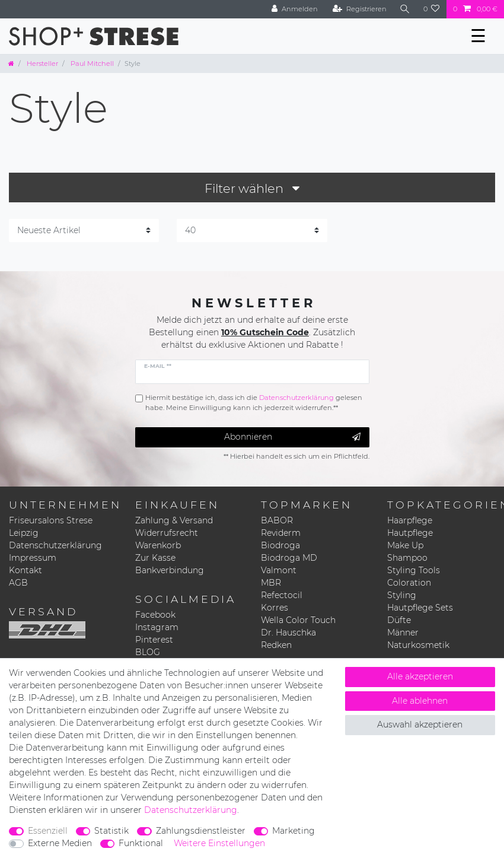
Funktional (141, 843)
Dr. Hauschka (288, 633)
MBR (271, 583)
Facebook (155, 615)
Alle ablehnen (420, 701)
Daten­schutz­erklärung (191, 810)
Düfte (399, 620)
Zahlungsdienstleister (201, 831)
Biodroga (280, 545)
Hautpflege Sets (420, 608)
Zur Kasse (155, 558)
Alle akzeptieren (420, 676)
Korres (275, 608)
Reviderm (281, 533)
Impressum (33, 558)
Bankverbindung (170, 570)
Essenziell (48, 831)
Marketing (294, 831)
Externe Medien (60, 843)
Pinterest (154, 640)
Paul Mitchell (91, 63)
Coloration (409, 583)
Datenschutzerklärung (55, 545)
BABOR (277, 520)
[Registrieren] (360, 9)
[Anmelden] (295, 9)
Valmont (279, 570)
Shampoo (407, 558)
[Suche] (405, 9)
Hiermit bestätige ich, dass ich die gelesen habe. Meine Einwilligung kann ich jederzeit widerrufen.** (254, 403)
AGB (18, 583)
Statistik (111, 831)
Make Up (405, 545)
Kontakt (25, 570)
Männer (403, 633)
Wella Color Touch (298, 620)
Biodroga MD (289, 558)
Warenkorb (158, 545)
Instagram (157, 627)
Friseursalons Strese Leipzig (51, 527)
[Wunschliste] (432, 9)
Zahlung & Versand (174, 520)
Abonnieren (292, 437)
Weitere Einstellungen (219, 843)
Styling (402, 595)
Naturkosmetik (418, 645)
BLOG (148, 652)
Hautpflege (410, 533)
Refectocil (282, 595)
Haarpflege (410, 520)
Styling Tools (414, 570)
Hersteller (42, 63)
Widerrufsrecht (167, 533)
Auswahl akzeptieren (420, 724)
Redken (276, 645)
